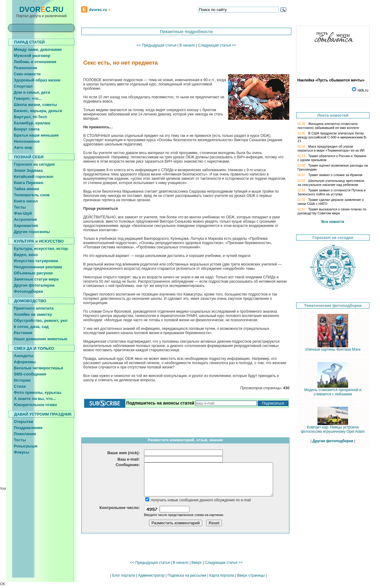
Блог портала (124, 575)
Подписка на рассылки (187, 575)
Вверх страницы (251, 575)
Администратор (151, 575)
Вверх (197, 563)
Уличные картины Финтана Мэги (333, 348)
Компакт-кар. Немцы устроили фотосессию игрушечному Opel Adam (333, 428)
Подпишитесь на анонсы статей (160, 403)
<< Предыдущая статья (157, 45)
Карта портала (222, 575)
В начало (187, 45)
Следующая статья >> (217, 45)
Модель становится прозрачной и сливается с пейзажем (333, 390)
